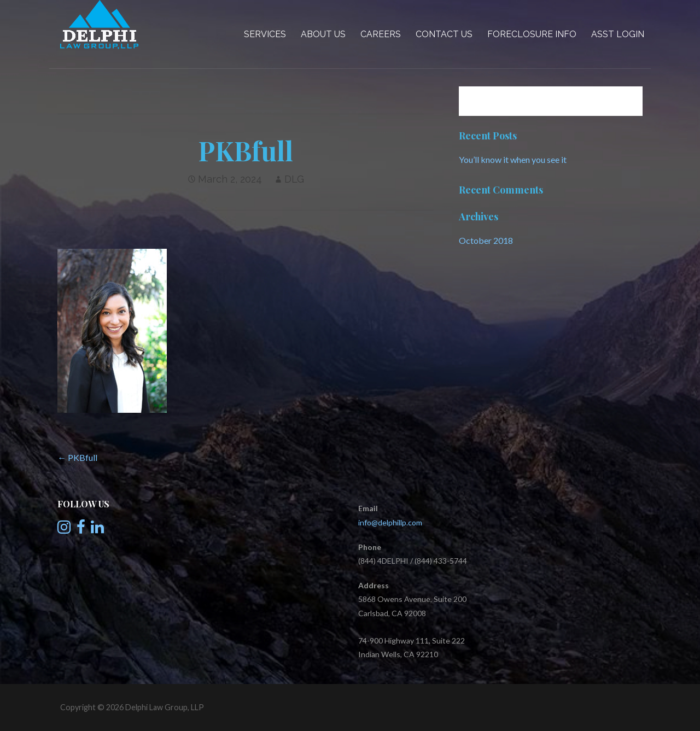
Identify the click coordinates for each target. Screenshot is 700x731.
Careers (381, 34)
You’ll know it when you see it (513, 159)
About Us (323, 34)
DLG (294, 179)
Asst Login (618, 34)
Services (265, 34)
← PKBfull (77, 457)
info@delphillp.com (390, 522)
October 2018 (486, 240)
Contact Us (444, 34)
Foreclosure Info (532, 34)
